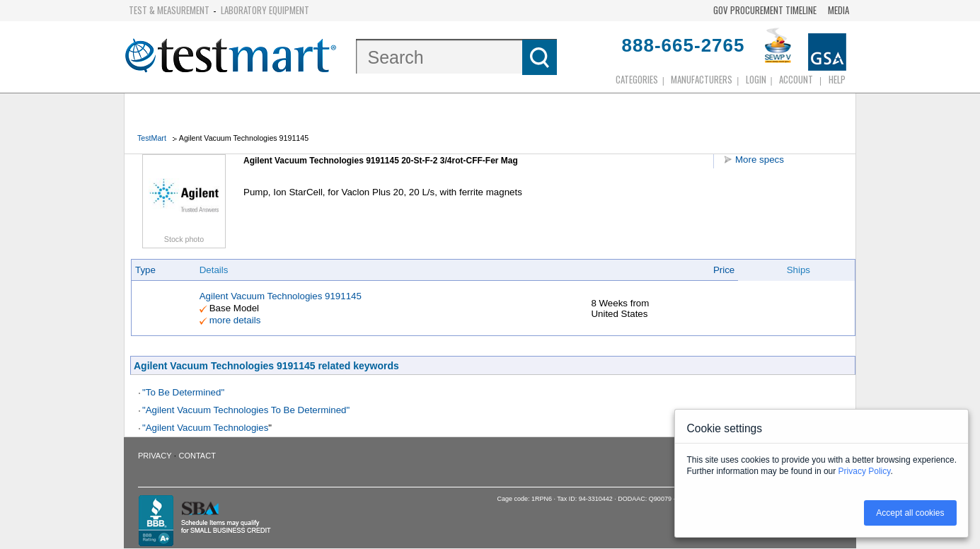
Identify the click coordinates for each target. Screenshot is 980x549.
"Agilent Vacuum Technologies (205, 428)
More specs (760, 160)
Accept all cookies (910, 513)
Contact (197, 456)
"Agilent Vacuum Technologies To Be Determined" (246, 410)
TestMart (152, 138)
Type (145, 270)
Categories (637, 79)
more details (235, 320)
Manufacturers (702, 79)
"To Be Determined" (183, 392)
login (756, 79)
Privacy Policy (865, 471)
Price (724, 270)
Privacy (155, 456)
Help (837, 79)
